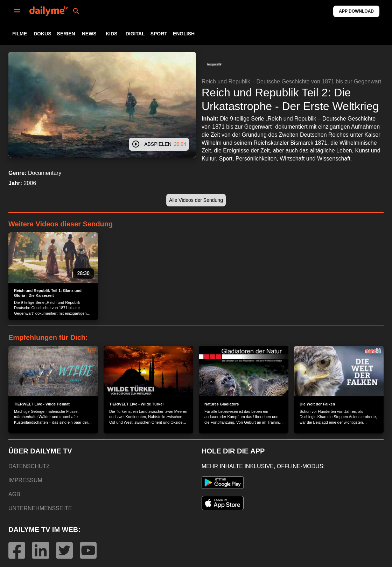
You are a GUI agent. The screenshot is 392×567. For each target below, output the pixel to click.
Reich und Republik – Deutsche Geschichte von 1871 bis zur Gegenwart (291, 81)
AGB (14, 494)
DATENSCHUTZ (29, 466)
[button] (214, 64)
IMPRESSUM (25, 480)
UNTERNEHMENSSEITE (40, 508)
